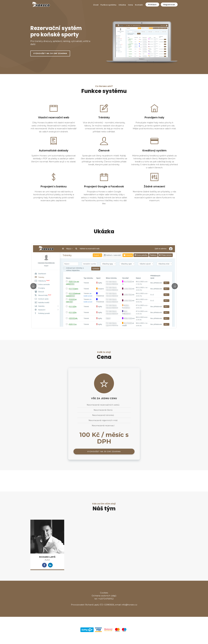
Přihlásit (152, 5)
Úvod (96, 5)
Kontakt (139, 5)
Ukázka (122, 5)
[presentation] (33, 286)
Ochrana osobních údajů (104, 596)
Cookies (104, 593)
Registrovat (169, 5)
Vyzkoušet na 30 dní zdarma (50, 53)
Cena (130, 5)
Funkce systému (109, 5)
